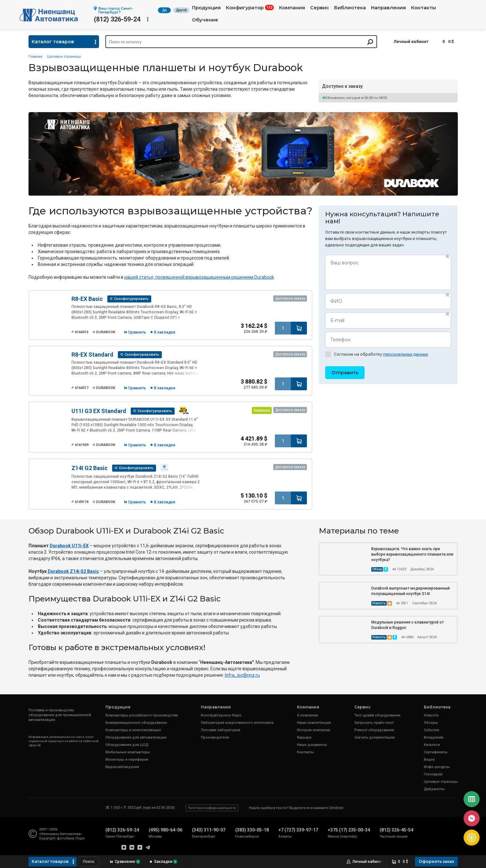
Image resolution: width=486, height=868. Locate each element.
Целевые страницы (64, 57)
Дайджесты (434, 789)
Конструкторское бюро (221, 715)
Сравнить (137, 332)
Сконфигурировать (131, 299)
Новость (379, 603)
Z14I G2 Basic (90, 468)
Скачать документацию (375, 737)
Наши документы (312, 745)
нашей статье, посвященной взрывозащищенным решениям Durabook (199, 277)
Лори (80, 838)
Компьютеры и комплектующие (133, 730)
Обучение (205, 20)
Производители (215, 737)
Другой (181, 10)
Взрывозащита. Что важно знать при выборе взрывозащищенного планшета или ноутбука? (412, 554)
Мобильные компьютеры (128, 752)
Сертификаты (436, 752)
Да (164, 10)
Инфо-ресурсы (437, 767)
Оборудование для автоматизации (136, 737)
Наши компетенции (314, 723)
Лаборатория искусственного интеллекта (237, 723)
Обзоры (431, 723)
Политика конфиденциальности (212, 808)
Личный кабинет (411, 41)
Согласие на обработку (377, 354)
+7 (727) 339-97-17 (298, 830)
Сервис (320, 8)
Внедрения (434, 737)
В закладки (165, 332)
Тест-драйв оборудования (377, 715)
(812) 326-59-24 (117, 19)
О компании (308, 715)
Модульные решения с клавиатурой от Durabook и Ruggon (408, 625)
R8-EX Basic (87, 299)
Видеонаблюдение (122, 767)
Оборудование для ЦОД (127, 745)
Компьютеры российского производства (142, 715)
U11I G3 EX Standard (99, 411)
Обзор (377, 569)
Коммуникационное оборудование (136, 723)
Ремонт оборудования (374, 730)
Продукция (206, 8)
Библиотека (350, 8)
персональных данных (406, 354)
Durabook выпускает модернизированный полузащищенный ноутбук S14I (411, 591)
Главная (35, 57)
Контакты (424, 8)
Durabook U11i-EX (69, 546)
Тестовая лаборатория (221, 730)
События (432, 730)
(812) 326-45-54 (396, 830)
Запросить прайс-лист (374, 723)
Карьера (304, 737)
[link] (242, 675)
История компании (314, 730)
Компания (292, 8)
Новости (431, 715)
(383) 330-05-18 (252, 830)
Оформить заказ (436, 861)
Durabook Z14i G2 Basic (73, 571)
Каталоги (432, 745)
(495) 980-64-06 (165, 830)
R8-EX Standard (92, 355)
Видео (429, 760)
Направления (388, 8)
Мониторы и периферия (127, 760)
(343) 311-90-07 (209, 830)
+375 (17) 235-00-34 (349, 830)
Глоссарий (433, 774)
